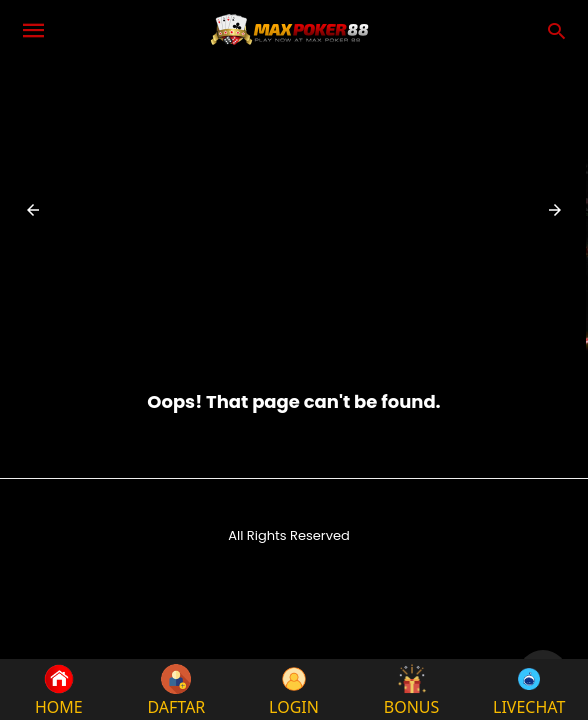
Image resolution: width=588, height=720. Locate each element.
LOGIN (294, 689)
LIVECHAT (529, 689)
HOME (59, 689)
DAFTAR (176, 689)
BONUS (412, 689)
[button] (33, 210)
